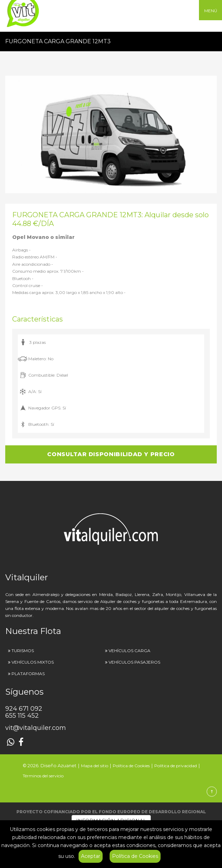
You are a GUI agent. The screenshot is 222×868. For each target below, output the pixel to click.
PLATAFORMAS (28, 674)
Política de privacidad (176, 766)
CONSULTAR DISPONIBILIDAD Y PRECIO (111, 454)
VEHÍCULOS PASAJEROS (134, 662)
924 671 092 (24, 709)
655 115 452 (22, 716)
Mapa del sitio (95, 766)
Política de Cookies (135, 856)
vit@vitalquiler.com (36, 728)
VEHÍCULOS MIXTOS (33, 662)
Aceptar (91, 856)
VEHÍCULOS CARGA (129, 651)
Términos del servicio (43, 776)
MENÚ (211, 11)
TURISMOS (23, 651)
